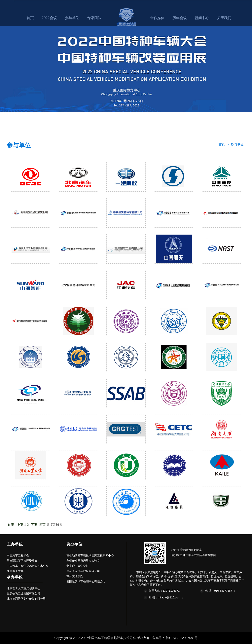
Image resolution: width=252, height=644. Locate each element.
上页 (20, 525)
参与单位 (72, 18)
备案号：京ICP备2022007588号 (175, 638)
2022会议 (49, 18)
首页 (30, 18)
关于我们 (224, 18)
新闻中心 (202, 18)
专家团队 (94, 18)
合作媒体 (157, 18)
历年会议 (180, 18)
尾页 (42, 525)
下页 (34, 525)
